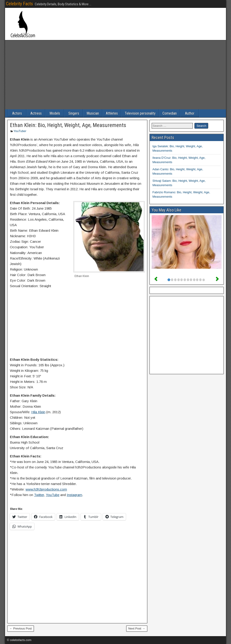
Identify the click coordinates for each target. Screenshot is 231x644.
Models (55, 113)
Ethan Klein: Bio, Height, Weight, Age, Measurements (68, 125)
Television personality (140, 113)
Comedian (170, 113)
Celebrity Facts (19, 4)
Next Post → (137, 628)
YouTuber (20, 131)
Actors (17, 113)
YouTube (53, 495)
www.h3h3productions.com (46, 489)
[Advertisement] (115, 75)
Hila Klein (38, 412)
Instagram (74, 495)
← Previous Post (21, 628)
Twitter (39, 495)
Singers (74, 113)
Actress (36, 113)
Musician (93, 113)
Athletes (112, 113)
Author (190, 113)
